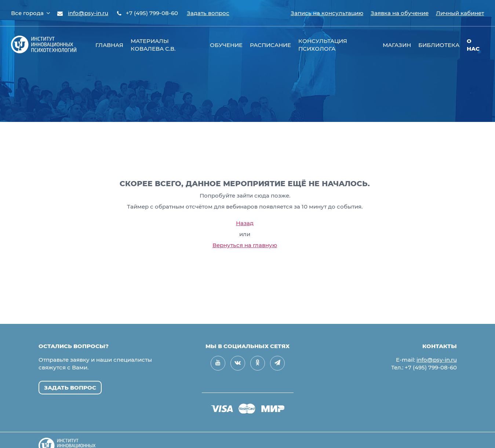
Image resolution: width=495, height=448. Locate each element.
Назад (245, 223)
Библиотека (439, 45)
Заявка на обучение (400, 13)
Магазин (397, 45)
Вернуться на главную (245, 245)
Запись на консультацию (327, 13)
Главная (109, 45)
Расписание (270, 45)
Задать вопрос (208, 13)
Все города (30, 13)
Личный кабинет (460, 13)
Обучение (226, 45)
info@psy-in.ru (88, 13)
